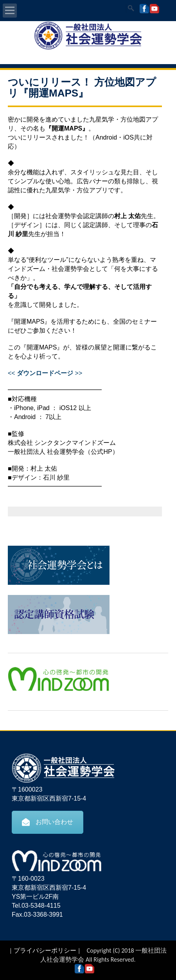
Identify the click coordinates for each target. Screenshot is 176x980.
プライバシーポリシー (45, 950)
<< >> (45, 373)
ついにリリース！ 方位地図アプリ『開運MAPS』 (82, 88)
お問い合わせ (48, 822)
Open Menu (10, 11)
